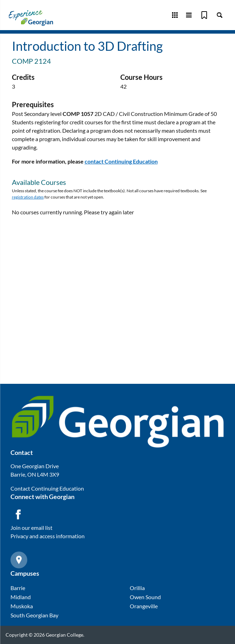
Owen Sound (145, 597)
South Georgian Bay (34, 615)
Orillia (137, 588)
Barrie (18, 588)
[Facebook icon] (18, 514)
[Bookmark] (204, 15)
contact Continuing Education (121, 161)
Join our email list (31, 528)
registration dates (28, 197)
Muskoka (22, 606)
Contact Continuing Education (47, 488)
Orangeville (144, 606)
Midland (21, 597)
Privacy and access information (48, 536)
